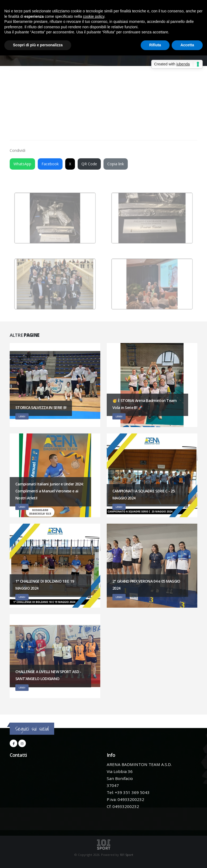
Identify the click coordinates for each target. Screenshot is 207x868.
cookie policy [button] (94, 16)
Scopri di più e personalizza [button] (38, 45)
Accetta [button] (187, 45)
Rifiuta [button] (155, 45)
